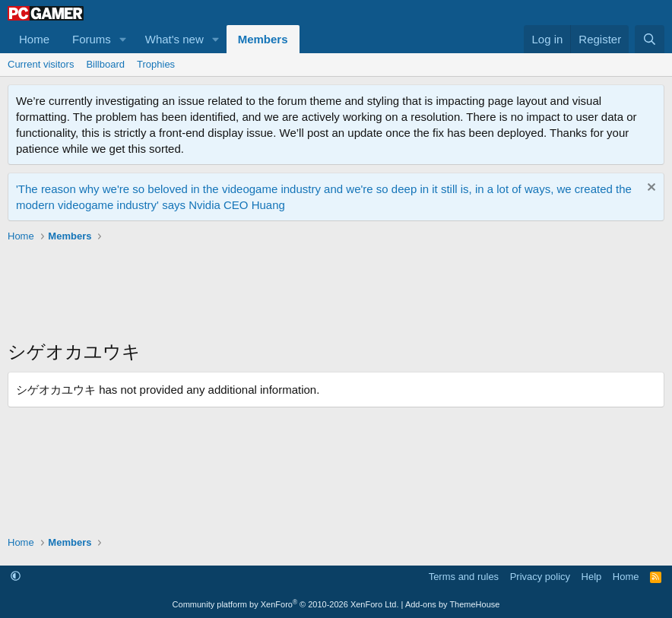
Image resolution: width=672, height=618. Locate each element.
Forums (92, 39)
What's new (174, 39)
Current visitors (41, 64)
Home (34, 39)
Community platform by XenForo (286, 604)
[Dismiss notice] (650, 189)
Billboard (105, 64)
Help (592, 577)
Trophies (156, 64)
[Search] (650, 39)
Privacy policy (540, 577)
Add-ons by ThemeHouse (453, 604)
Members (263, 39)
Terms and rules (464, 577)
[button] (123, 39)
